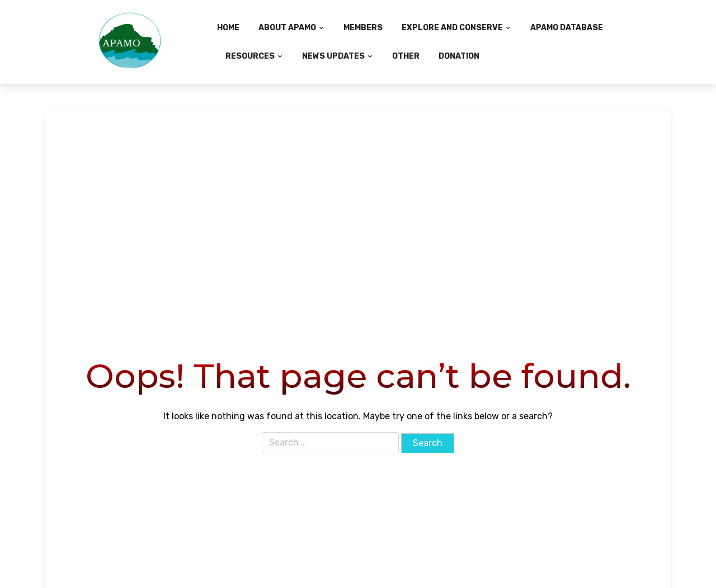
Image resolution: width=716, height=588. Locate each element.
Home (228, 28)
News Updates (333, 56)
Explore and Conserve (452, 28)
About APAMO (287, 28)
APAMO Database (567, 28)
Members (363, 28)
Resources (250, 56)
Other (406, 56)
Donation (459, 56)
